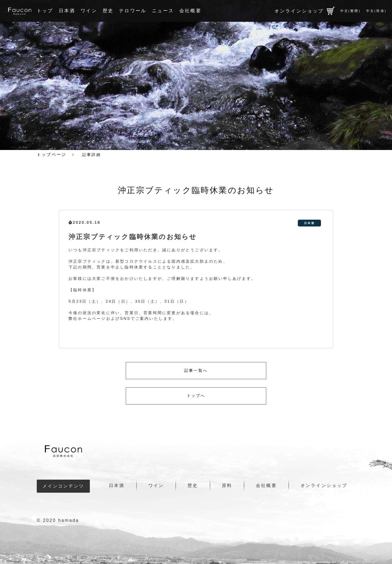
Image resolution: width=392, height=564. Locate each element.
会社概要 (190, 11)
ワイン (89, 11)
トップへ (196, 396)
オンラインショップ (305, 11)
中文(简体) (376, 11)
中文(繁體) (350, 11)
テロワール (133, 11)
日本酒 (67, 11)
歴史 (108, 11)
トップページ (52, 155)
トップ (45, 11)
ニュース (163, 11)
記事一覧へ (196, 371)
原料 (227, 485)
